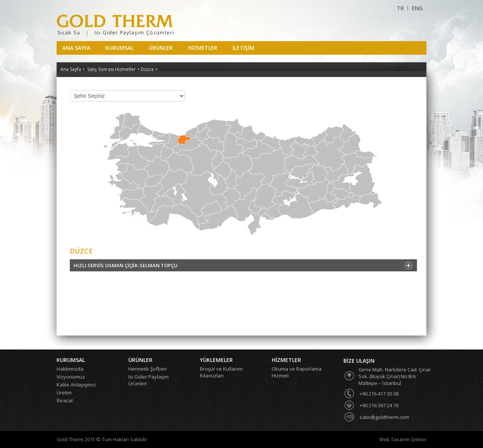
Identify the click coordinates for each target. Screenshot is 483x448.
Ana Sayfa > (73, 69)
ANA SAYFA (76, 48)
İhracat (65, 400)
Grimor (418, 439)
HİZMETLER (203, 48)
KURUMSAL (119, 48)
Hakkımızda (70, 369)
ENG (417, 8)
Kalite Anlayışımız (76, 385)
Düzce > (149, 69)
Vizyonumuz (71, 377)
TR (400, 8)
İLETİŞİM (243, 48)
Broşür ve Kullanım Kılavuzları (221, 372)
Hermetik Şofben (148, 369)
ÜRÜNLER (161, 48)
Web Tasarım (395, 439)
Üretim (64, 393)
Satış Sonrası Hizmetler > (114, 69)
